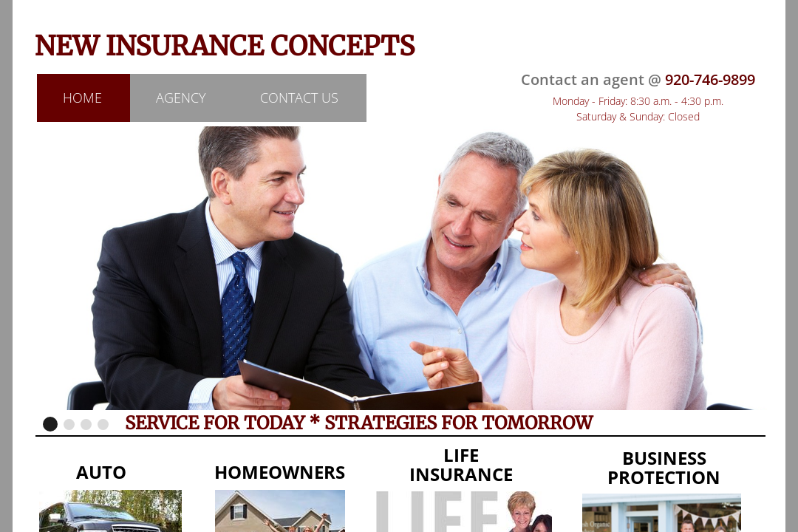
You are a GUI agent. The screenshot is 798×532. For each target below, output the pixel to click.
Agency (181, 98)
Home (82, 98)
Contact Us (299, 98)
